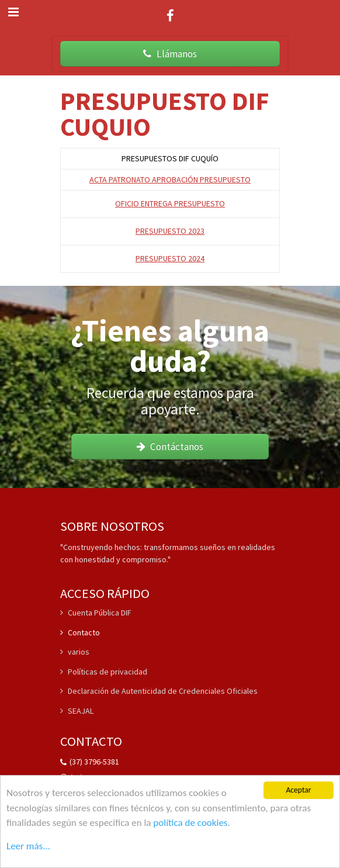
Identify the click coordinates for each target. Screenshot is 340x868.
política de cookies (190, 823)
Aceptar (298, 791)
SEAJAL (77, 711)
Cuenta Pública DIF (96, 613)
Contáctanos (170, 447)
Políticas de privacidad (104, 672)
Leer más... (28, 846)
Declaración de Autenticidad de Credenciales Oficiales (159, 691)
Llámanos (170, 54)
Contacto (80, 632)
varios (75, 652)
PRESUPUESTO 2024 (170, 258)
